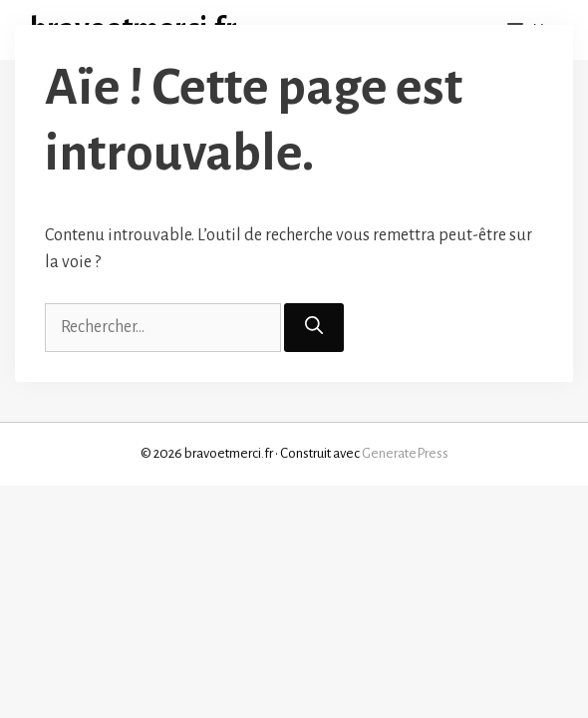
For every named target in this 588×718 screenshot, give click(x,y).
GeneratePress (405, 453)
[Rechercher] (314, 328)
